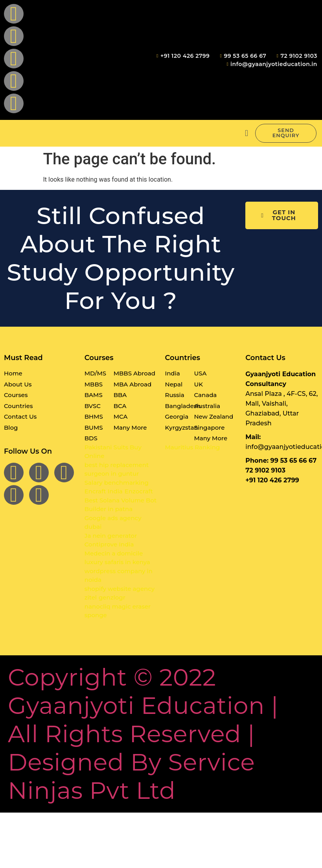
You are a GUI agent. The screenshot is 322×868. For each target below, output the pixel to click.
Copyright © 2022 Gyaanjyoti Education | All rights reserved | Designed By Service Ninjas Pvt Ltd (143, 735)
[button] (246, 133)
